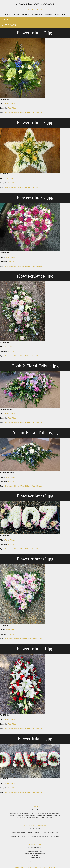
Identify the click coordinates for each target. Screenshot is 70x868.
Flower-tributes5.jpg (35, 197)
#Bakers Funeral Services (34, 112)
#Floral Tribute (8, 112)
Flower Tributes (10, 103)
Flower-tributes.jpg (35, 738)
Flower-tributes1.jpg (35, 649)
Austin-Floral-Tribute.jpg (35, 432)
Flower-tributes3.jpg (35, 496)
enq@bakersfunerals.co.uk (36, 863)
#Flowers (17, 112)
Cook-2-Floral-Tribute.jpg (35, 366)
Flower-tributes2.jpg (35, 559)
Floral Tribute (12, 108)
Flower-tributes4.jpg (35, 276)
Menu (4, 19)
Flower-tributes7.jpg (35, 33)
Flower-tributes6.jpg (35, 122)
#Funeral (23, 112)
